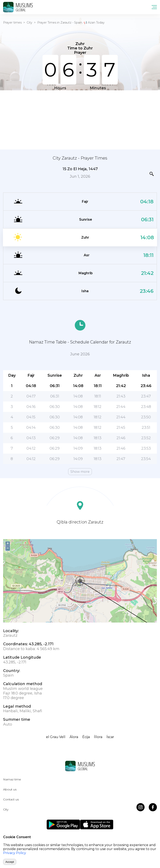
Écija (86, 737)
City (29, 23)
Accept (10, 862)
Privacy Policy (15, 853)
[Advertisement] (80, 120)
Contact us (11, 799)
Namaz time (12, 779)
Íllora (98, 737)
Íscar (110, 737)
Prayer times (12, 23)
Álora (74, 737)
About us (10, 789)
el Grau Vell (56, 737)
